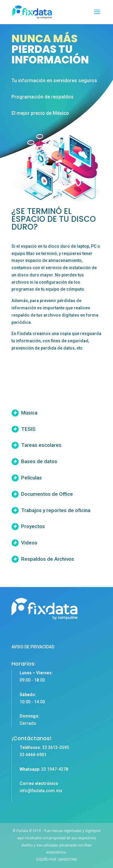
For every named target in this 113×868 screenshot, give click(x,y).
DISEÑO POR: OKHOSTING (57, 860)
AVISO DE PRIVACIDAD (33, 647)
